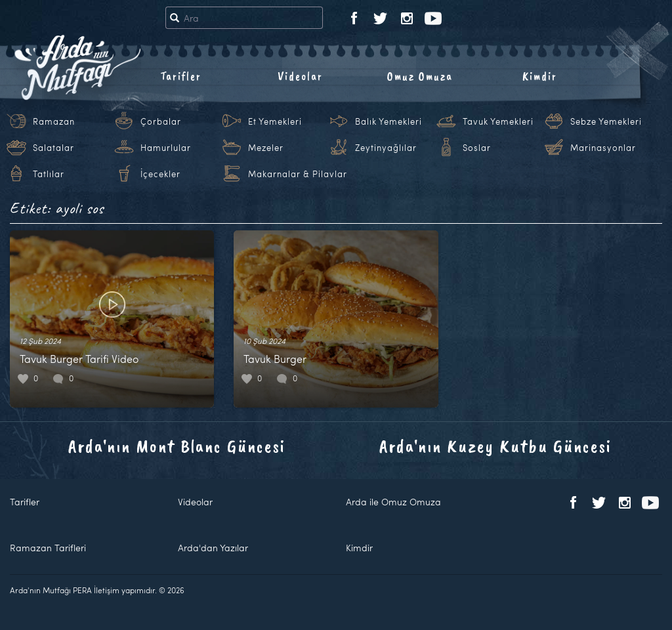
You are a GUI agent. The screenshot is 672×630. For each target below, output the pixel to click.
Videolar (300, 76)
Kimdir (540, 76)
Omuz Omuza (420, 76)
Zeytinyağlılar (386, 148)
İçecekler (160, 174)
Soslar (477, 148)
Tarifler (181, 76)
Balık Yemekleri (388, 121)
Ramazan (54, 121)
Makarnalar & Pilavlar (298, 174)
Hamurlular (166, 148)
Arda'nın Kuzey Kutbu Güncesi (495, 446)
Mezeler (266, 148)
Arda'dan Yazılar (213, 548)
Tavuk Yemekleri (498, 121)
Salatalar (53, 148)
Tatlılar (49, 174)
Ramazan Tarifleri (48, 548)
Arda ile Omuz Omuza (393, 502)
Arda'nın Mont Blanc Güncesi (177, 446)
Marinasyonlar (603, 148)
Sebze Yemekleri (606, 121)
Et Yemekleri (275, 121)
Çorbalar (161, 121)
